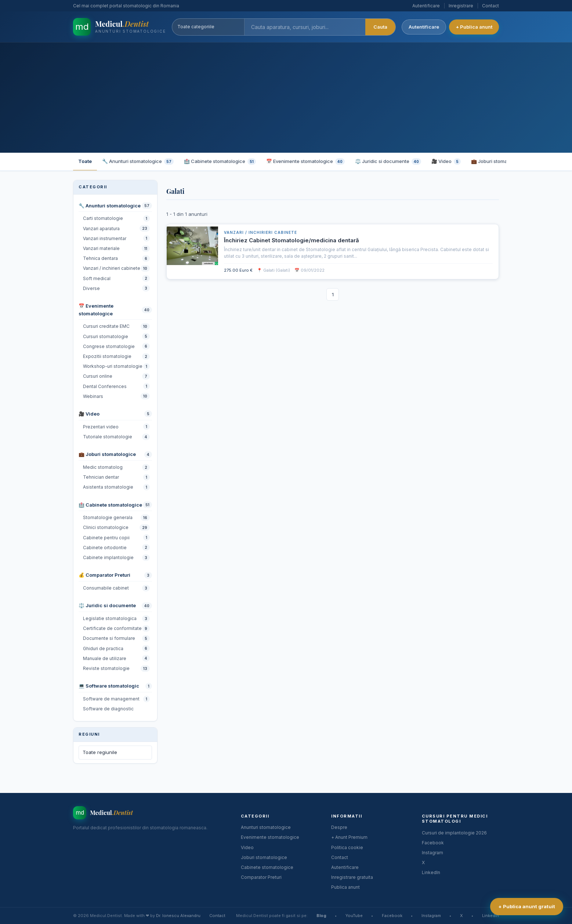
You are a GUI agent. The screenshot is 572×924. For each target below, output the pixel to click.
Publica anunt (345, 887)
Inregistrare (461, 6)
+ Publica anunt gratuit (527, 906)
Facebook (433, 843)
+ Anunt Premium (349, 837)
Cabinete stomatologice (267, 867)
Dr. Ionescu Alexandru (178, 916)
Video (247, 847)
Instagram (432, 853)
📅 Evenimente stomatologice (305, 162)
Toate (85, 161)
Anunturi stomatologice (266, 827)
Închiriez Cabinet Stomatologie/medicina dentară (292, 240)
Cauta (380, 27)
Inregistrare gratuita (352, 877)
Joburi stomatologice (264, 857)
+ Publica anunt (474, 27)
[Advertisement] (286, 98)
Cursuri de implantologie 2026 (454, 833)
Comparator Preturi (261, 877)
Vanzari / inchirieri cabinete (260, 232)
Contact (490, 6)
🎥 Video (446, 162)
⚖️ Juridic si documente (388, 162)
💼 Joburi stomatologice (503, 162)
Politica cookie (347, 847)
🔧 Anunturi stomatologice (138, 162)
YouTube (354, 916)
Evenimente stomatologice (270, 837)
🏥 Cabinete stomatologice (220, 162)
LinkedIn (431, 872)
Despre (339, 827)
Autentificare (426, 6)
